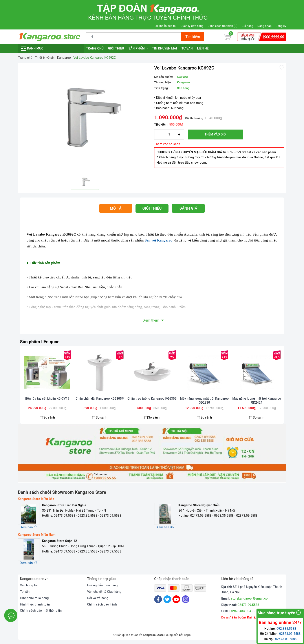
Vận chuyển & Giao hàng (104, 592)
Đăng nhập (264, 26)
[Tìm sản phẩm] (134, 37)
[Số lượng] (169, 134)
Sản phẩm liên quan (40, 342)
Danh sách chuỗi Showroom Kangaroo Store (62, 492)
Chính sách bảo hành (102, 604)
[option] (85, 118)
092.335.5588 (286, 629)
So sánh (49, 417)
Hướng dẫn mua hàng (102, 585)
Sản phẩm (138, 49)
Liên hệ (203, 48)
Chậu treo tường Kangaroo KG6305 (152, 399)
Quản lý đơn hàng (192, 26)
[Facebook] (158, 599)
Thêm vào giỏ (215, 134)
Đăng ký (281, 26)
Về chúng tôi (29, 585)
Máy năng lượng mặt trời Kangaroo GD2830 (204, 401)
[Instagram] (186, 599)
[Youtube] (176, 599)
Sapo (187, 635)
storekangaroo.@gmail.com (251, 598)
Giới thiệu (116, 48)
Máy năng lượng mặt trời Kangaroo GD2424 (257, 401)
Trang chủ (95, 48)
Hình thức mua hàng (34, 598)
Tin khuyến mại (165, 48)
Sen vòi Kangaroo (159, 240)
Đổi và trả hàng (98, 598)
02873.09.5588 (290, 634)
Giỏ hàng (247, 26)
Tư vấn (187, 48)
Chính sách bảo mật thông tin (41, 611)
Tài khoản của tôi (165, 26)
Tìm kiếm (193, 37)
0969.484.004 (241, 611)
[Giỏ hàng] (227, 37)
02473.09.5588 (248, 605)
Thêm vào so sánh (167, 144)
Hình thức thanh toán (35, 604)
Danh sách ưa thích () (223, 26)
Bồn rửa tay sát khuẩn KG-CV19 (47, 399)
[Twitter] (167, 599)
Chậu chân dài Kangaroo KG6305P (100, 399)
